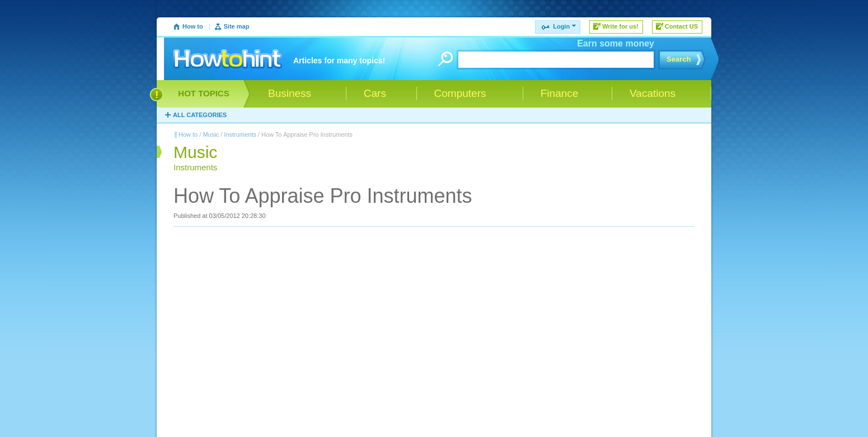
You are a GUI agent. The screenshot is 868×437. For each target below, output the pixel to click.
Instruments (240, 134)
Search (679, 59)
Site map (237, 26)
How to (193, 26)
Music (211, 134)
